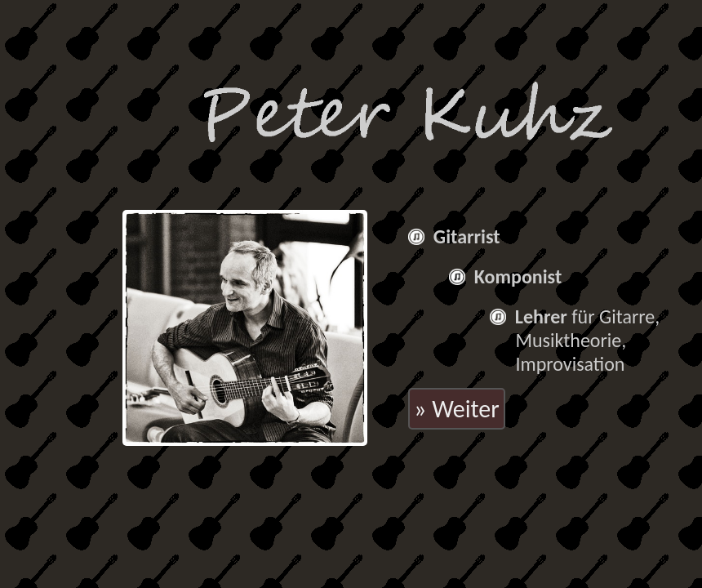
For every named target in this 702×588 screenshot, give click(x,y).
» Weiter (457, 409)
